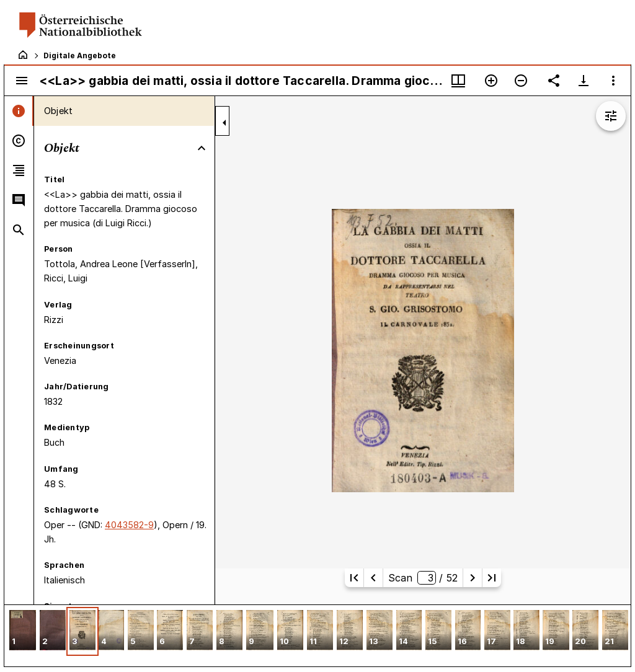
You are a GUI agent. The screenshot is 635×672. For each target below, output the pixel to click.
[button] (23, 631)
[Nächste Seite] (473, 578)
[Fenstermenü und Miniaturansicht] (458, 81)
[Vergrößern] (491, 81)
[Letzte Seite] (492, 578)
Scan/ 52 (423, 578)
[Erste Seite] (354, 578)
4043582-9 (129, 525)
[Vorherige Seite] (373, 578)
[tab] (19, 111)
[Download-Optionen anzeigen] (584, 81)
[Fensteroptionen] (613, 81)
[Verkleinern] (521, 81)
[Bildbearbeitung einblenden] (611, 116)
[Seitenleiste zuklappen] (224, 123)
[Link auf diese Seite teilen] (554, 81)
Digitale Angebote (80, 55)
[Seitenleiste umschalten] (22, 81)
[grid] (317, 635)
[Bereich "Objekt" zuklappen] (202, 148)
